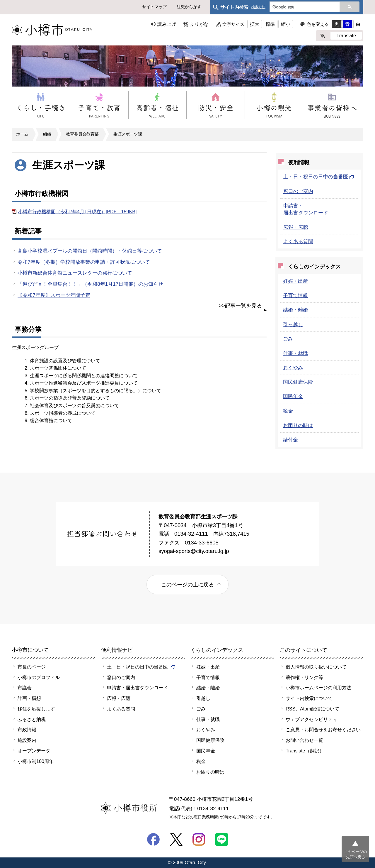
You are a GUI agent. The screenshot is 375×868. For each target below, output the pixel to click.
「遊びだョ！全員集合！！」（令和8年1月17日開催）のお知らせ (90, 284)
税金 (288, 411)
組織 (47, 134)
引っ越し (293, 324)
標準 (270, 24)
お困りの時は (298, 425)
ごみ (288, 339)
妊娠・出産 (295, 281)
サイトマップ (154, 7)
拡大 (255, 24)
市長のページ (32, 667)
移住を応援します (36, 709)
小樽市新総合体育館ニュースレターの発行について (75, 273)
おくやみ (293, 368)
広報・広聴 (296, 227)
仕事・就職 (295, 353)
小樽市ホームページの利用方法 (318, 688)
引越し (203, 698)
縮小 (286, 24)
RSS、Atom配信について (312, 709)
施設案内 (27, 740)
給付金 (290, 440)
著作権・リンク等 (304, 677)
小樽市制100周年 (36, 761)
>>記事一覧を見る (240, 306)
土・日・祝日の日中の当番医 (319, 177)
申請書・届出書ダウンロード (137, 688)
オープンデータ (34, 751)
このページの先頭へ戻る (355, 854)
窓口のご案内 (298, 191)
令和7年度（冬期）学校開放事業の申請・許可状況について (84, 262)
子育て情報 (295, 295)
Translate (346, 35)
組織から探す (189, 7)
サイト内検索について (309, 698)
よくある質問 (298, 241)
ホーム (22, 134)
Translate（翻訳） (305, 751)
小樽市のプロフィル (39, 677)
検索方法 (258, 7)
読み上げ (167, 24)
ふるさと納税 (32, 719)
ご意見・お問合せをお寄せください (323, 730)
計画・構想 (29, 698)
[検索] (304, 7)
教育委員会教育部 (82, 134)
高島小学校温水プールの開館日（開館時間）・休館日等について (90, 251)
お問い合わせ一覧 (304, 740)
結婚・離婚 (295, 310)
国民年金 (293, 396)
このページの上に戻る (187, 584)
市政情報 (27, 730)
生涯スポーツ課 (128, 134)
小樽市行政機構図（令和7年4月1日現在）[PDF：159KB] (77, 211)
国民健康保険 (298, 382)
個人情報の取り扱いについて (316, 667)
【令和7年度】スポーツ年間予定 (54, 295)
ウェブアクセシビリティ (311, 719)
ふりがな (199, 24)
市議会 (25, 688)
